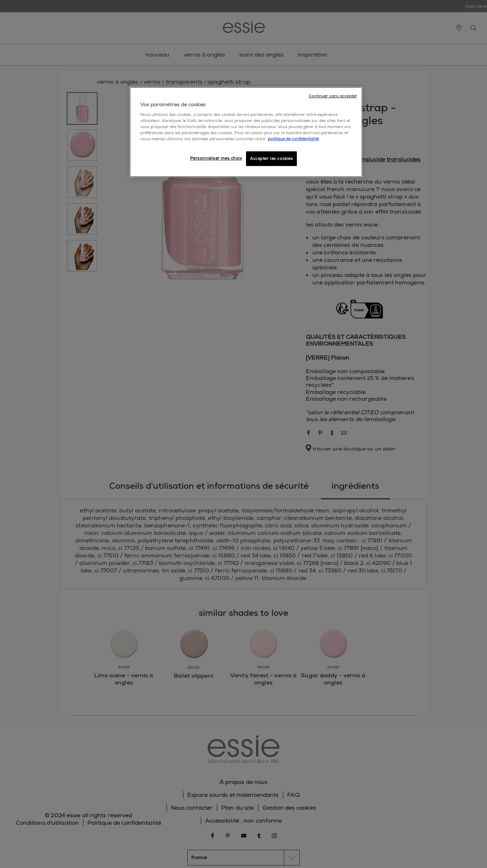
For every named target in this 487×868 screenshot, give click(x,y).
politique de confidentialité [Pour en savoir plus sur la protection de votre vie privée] (293, 139)
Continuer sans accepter (333, 96)
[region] (246, 132)
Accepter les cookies (271, 159)
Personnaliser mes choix (216, 158)
